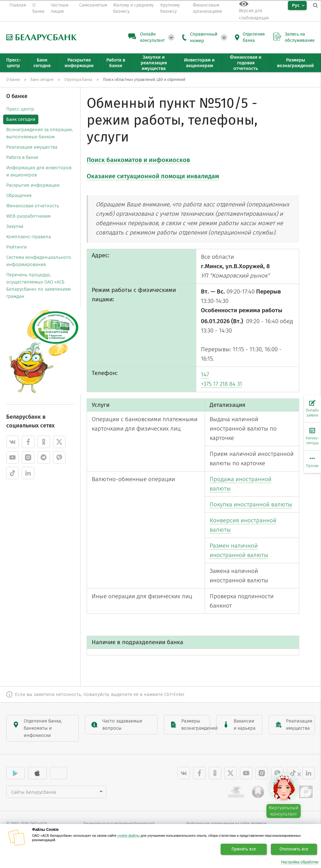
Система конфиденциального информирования (39, 261)
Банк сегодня (21, 119)
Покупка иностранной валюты (251, 504)
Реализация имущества (32, 147)
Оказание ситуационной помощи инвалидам (153, 176)
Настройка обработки (300, 862)
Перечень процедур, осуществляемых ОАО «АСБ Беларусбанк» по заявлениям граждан (39, 286)
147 (205, 375)
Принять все (244, 849)
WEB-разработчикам (28, 216)
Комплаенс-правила (29, 237)
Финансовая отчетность (33, 206)
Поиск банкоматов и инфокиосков (138, 160)
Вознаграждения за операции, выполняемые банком (39, 133)
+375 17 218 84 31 (221, 384)
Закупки (15, 226)
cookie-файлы (128, 836)
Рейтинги (17, 247)
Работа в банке (22, 157)
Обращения (19, 195)
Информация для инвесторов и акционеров (39, 171)
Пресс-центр (20, 109)
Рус (296, 5)
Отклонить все (294, 849)
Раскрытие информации (33, 185)
